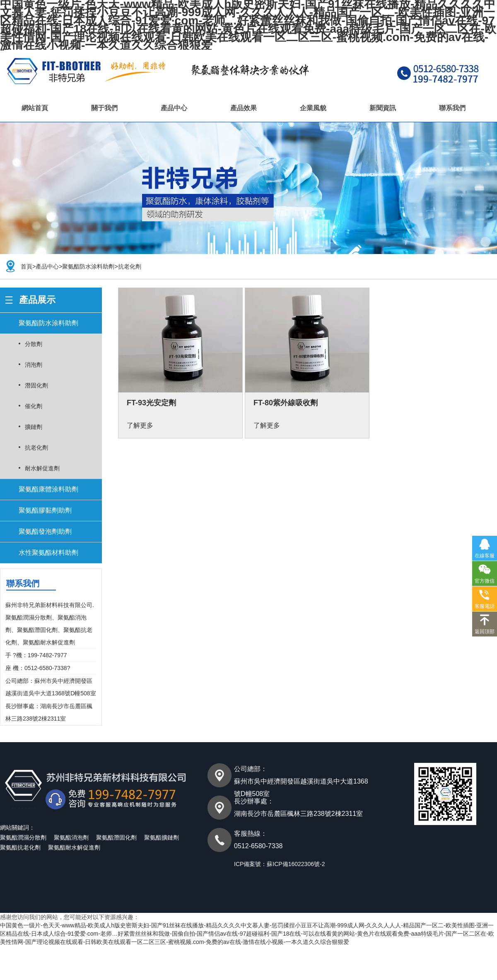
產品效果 (244, 108)
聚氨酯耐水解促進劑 (74, 847)
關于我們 (104, 108)
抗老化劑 (130, 266)
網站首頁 (35, 108)
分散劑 (34, 344)
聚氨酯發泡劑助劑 (45, 531)
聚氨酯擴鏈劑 (162, 837)
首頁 (27, 266)
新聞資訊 (383, 108)
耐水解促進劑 (42, 468)
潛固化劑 (36, 385)
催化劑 (34, 406)
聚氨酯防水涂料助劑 (88, 266)
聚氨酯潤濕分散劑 (23, 837)
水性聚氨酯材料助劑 (48, 553)
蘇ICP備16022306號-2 (296, 864)
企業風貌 (313, 108)
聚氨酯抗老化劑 (20, 847)
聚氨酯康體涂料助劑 (48, 489)
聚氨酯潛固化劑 (116, 837)
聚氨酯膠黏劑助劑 (45, 510)
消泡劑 (34, 365)
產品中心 (174, 108)
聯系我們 (452, 108)
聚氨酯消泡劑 (71, 837)
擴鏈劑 (34, 427)
